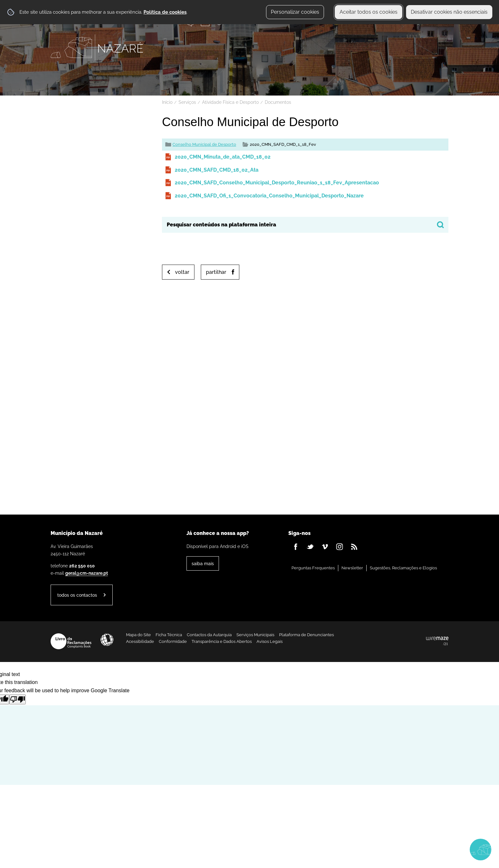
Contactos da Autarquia (209, 635)
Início (167, 102)
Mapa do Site (138, 635)
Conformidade (173, 641)
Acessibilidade (107, 640)
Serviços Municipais (255, 635)
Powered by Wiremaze (437, 641)
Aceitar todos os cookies (369, 12)
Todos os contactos (77, 595)
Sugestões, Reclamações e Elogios (403, 568)
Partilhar (216, 272)
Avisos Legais (270, 641)
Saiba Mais (203, 563)
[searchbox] (305, 225)
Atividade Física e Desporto (230, 102)
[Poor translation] (18, 699)
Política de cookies (165, 12)
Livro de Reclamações (71, 641)
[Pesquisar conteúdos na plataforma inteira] (440, 225)
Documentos (278, 102)
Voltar (182, 272)
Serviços (187, 102)
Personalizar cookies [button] (295, 12)
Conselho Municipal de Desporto (204, 144)
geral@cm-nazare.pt (87, 573)
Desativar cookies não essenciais (449, 12)
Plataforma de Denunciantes (306, 635)
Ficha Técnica (169, 635)
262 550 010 (82, 566)
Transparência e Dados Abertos (222, 641)
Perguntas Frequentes (313, 568)
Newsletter (352, 568)
